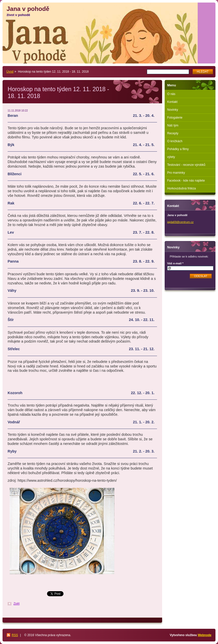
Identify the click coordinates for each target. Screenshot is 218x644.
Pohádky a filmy (178, 149)
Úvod (10, 72)
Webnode (205, 635)
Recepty (173, 133)
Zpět (17, 604)
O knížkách (175, 141)
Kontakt (172, 102)
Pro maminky (176, 173)
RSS (15, 635)
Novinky (173, 110)
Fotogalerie (175, 118)
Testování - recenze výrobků (186, 165)
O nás (171, 94)
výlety (171, 157)
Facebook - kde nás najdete (186, 181)
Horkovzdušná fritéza (182, 188)
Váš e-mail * (175, 263)
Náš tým (173, 125)
